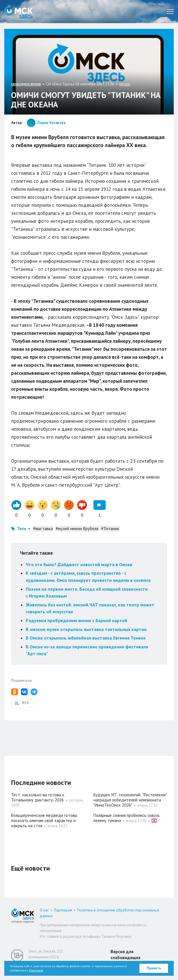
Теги (22, 529)
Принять (154, 968)
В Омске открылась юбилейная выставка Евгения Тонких (86, 638)
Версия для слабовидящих (126, 955)
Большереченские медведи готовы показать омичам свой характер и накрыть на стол (44, 820)
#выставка (43, 529)
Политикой (36, 970)
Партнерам (63, 910)
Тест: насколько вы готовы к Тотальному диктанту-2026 (38, 797)
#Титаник (110, 529)
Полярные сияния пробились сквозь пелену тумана (127, 818)
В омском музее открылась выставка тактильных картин (86, 629)
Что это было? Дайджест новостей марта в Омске (79, 564)
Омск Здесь (19, 12)
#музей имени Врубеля (77, 529)
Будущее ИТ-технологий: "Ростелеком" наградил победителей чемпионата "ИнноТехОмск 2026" (130, 800)
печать (125, 84)
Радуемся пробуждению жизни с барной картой (76, 620)
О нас (44, 910)
